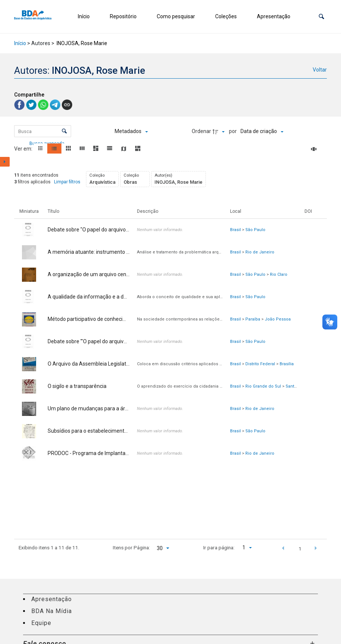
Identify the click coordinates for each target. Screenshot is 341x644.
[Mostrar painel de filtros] (5, 162)
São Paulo (255, 230)
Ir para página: (219, 547)
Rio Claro (279, 274)
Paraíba (253, 319)
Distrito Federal (260, 364)
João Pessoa (278, 319)
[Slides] (315, 149)
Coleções (226, 16)
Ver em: (24, 149)
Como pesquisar (176, 16)
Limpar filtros (67, 182)
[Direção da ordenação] (220, 132)
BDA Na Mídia (52, 611)
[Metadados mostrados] (131, 132)
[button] (321, 17)
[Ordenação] (262, 132)
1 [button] (300, 549)
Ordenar (201, 131)
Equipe (41, 623)
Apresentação (274, 16)
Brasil (235, 230)
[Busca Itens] (43, 131)
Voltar (320, 70)
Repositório (123, 16)
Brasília (287, 364)
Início (84, 16)
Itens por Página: (131, 547)
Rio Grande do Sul (263, 386)
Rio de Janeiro (260, 252)
